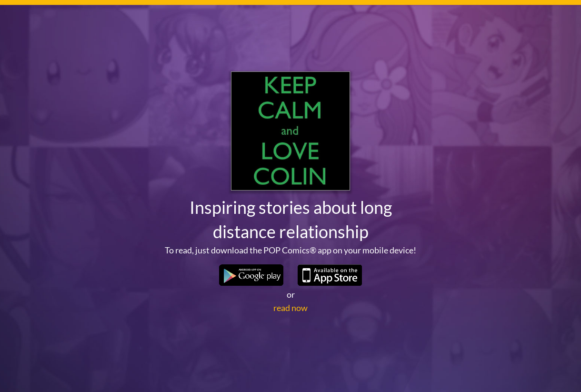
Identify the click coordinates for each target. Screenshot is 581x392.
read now (290, 308)
